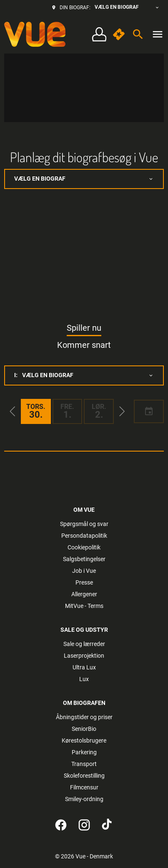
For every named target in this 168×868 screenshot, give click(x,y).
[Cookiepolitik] (84, 547)
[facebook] (61, 825)
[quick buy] (119, 34)
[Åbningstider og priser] (84, 717)
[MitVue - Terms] (84, 606)
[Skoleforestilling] (84, 776)
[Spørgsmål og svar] (84, 524)
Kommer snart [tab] (84, 345)
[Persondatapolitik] (84, 536)
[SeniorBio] (84, 729)
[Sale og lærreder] (84, 644)
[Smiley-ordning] (84, 799)
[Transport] (84, 764)
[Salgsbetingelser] (84, 559)
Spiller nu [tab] (84, 328)
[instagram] (84, 825)
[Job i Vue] (84, 571)
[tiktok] (108, 825)
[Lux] (84, 679)
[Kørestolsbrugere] (84, 740)
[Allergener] (84, 594)
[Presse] (84, 582)
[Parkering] (84, 752)
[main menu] (158, 34)
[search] (138, 34)
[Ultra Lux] (84, 667)
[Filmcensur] (84, 787)
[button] (13, 411)
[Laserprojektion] (84, 656)
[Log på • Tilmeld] (99, 34)
